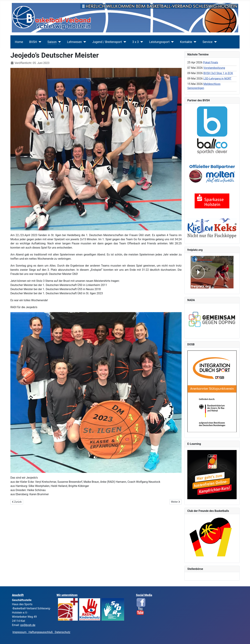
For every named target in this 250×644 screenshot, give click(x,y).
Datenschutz (63, 632)
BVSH (33, 42)
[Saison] (59, 42)
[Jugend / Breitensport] (124, 42)
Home (19, 42)
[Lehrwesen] (84, 42)
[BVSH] (39, 42)
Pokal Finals (211, 62)
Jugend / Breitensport (107, 42)
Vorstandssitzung (214, 68)
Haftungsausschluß (41, 632)
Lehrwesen (74, 42)
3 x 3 (136, 42)
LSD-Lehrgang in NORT (217, 79)
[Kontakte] (194, 42)
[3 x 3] (141, 42)
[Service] (215, 42)
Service (208, 42)
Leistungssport (159, 42)
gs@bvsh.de (28, 625)
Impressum (20, 632)
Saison (52, 42)
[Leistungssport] (172, 42)
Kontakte (186, 42)
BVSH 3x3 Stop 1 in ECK (218, 73)
